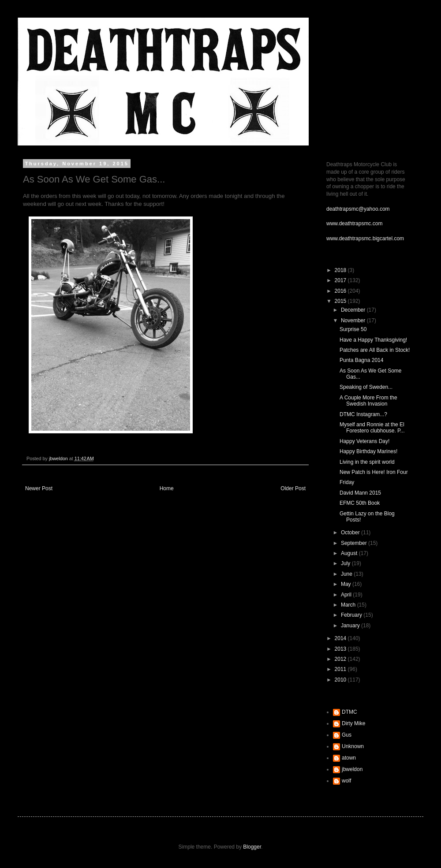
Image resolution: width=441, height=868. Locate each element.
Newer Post (39, 488)
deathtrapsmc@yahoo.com (358, 209)
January (351, 626)
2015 (341, 301)
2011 (341, 669)
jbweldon (352, 769)
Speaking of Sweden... (366, 387)
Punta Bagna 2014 (361, 360)
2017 (341, 280)
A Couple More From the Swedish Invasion (368, 401)
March (349, 605)
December (354, 310)
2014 (341, 638)
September (355, 543)
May (347, 584)
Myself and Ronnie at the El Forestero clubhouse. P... (372, 428)
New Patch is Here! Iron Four (374, 472)
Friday (347, 482)
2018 (341, 270)
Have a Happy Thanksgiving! (373, 340)
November (354, 320)
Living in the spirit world (367, 462)
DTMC (349, 712)
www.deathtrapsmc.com (354, 224)
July (346, 563)
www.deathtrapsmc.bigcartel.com (365, 238)
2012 (341, 659)
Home (167, 488)
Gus (347, 735)
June (347, 574)
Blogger (252, 847)
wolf (346, 781)
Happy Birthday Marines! (368, 451)
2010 (341, 680)
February (352, 615)
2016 (341, 291)
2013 (341, 649)
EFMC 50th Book (360, 503)
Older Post (293, 488)
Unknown (353, 746)
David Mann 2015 (360, 493)
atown (349, 758)
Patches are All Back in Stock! (375, 350)
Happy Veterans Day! (364, 441)
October (351, 533)
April (347, 595)
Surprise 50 (353, 329)
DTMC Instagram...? (363, 414)
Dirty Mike (353, 723)
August (350, 553)
